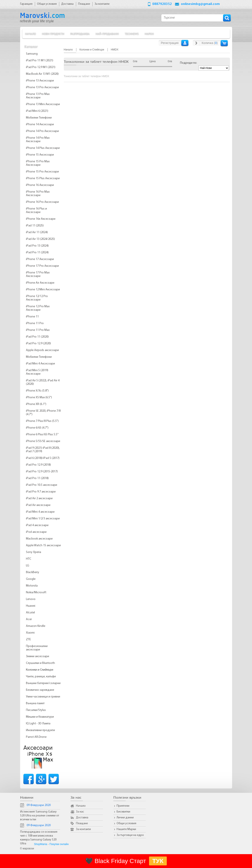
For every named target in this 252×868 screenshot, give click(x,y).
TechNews (132, 34)
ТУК (158, 861)
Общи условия (126, 823)
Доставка (82, 818)
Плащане (82, 823)
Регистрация (170, 43)
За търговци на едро (130, 835)
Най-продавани (107, 34)
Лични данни (125, 818)
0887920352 (162, 4)
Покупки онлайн (59, 844)
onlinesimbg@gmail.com (200, 4)
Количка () (210, 43)
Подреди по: (189, 63)
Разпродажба (80, 34)
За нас (80, 812)
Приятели (123, 806)
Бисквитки (123, 812)
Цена (153, 61)
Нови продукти (53, 34)
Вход (185, 43)
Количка (224, 43)
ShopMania (41, 844)
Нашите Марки (126, 829)
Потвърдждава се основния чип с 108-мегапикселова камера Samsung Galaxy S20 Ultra (39, 838)
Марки (149, 34)
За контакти (83, 829)
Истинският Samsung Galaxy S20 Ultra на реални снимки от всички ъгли (40, 816)
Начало (30, 34)
